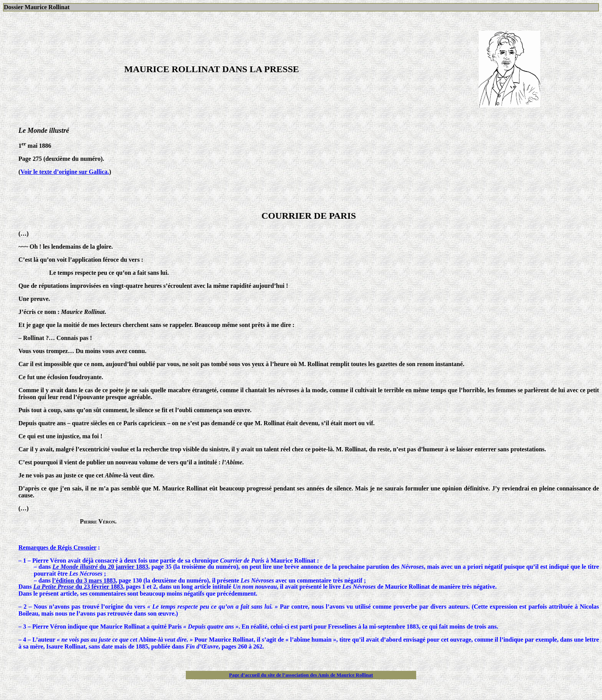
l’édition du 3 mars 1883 (84, 580)
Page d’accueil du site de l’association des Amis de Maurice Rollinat (301, 675)
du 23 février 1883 (78, 587)
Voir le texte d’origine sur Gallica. (65, 172)
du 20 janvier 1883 (101, 567)
